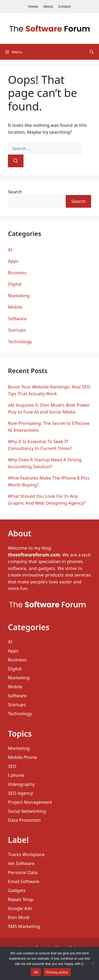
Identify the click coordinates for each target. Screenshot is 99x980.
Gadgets (17, 890)
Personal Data (23, 872)
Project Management (30, 802)
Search (15, 192)
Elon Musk (19, 917)
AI (10, 250)
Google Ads (20, 908)
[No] (92, 963)
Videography (21, 784)
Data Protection (24, 820)
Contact (65, 6)
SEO (12, 766)
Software (17, 319)
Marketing (19, 296)
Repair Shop (21, 899)
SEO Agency (20, 793)
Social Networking (27, 811)
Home (33, 6)
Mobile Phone (22, 757)
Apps (13, 261)
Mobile (15, 307)
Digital (15, 284)
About (48, 6)
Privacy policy (57, 972)
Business (17, 273)
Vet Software (21, 863)
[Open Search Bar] (92, 52)
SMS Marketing (24, 926)
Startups (17, 330)
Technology (20, 342)
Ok (36, 972)
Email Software (24, 881)
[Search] (16, 161)
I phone (16, 775)
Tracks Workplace (26, 854)
